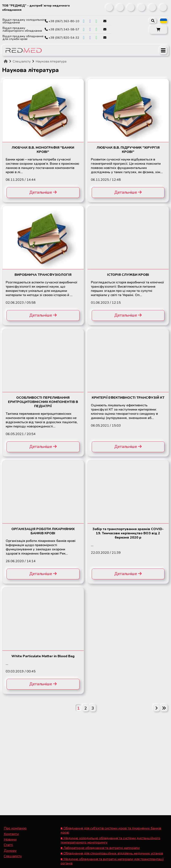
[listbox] (164, 21)
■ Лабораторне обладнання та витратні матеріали (100, 848)
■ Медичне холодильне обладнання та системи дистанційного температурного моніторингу (110, 840)
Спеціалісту (13, 856)
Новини (10, 839)
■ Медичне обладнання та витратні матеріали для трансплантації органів (112, 861)
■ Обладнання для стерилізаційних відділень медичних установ (112, 853)
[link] (109, 7)
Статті (8, 845)
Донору (10, 851)
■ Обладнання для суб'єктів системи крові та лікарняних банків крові (111, 830)
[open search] (153, 21)
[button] (158, 30)
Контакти (11, 834)
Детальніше (43, 192)
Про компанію (15, 828)
